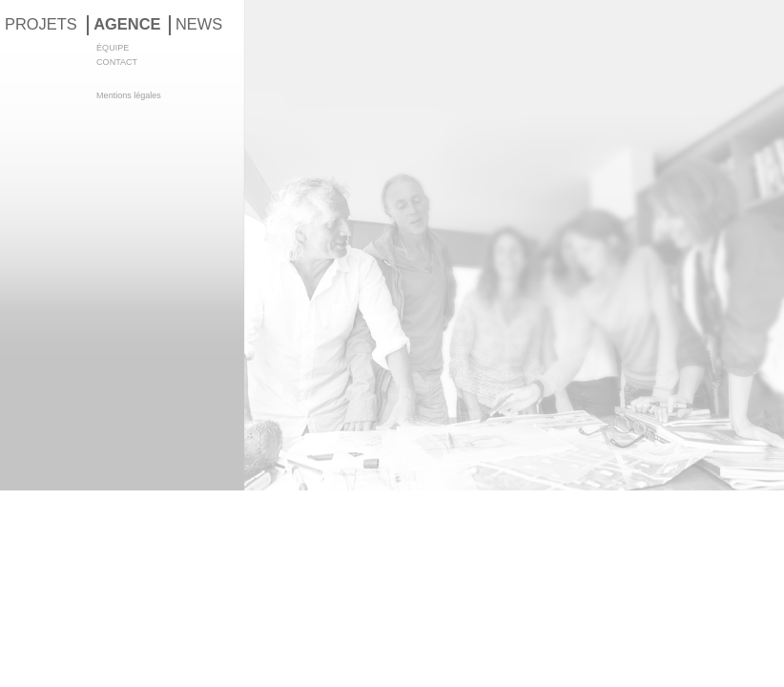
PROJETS (41, 24)
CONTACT (117, 62)
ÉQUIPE (113, 48)
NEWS (199, 24)
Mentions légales (129, 95)
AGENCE (127, 24)
